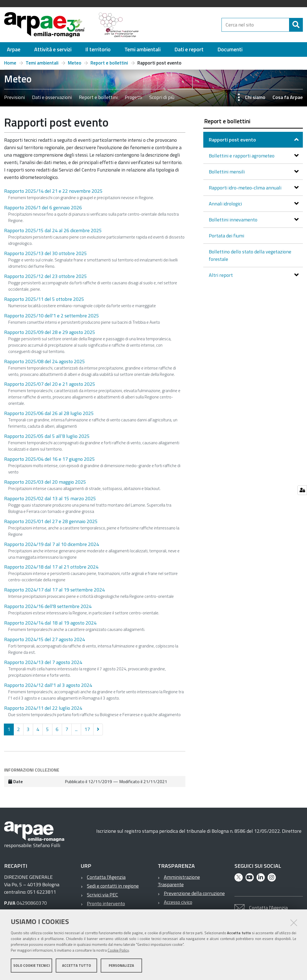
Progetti (133, 97)
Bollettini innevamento (234, 220)
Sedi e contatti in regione (113, 886)
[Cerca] (296, 25)
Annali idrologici (226, 204)
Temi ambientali (42, 63)
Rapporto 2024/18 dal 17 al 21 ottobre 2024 (51, 567)
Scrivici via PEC (102, 895)
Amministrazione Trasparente (179, 881)
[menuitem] (14, 49)
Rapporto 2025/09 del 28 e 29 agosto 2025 (50, 332)
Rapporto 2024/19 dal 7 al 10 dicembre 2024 (52, 544)
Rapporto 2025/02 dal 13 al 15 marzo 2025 (50, 498)
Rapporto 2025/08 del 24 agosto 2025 (45, 361)
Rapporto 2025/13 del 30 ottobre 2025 (46, 253)
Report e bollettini (109, 63)
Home (10, 63)
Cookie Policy (118, 950)
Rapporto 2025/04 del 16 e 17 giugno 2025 (50, 459)
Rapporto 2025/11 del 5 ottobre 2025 (44, 299)
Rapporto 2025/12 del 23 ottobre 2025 (46, 276)
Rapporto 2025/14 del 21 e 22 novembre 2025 (53, 191)
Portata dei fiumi (226, 236)
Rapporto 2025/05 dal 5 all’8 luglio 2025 (47, 436)
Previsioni (14, 97)
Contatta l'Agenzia (106, 877)
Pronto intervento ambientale (103, 907)
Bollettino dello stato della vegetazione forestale (250, 255)
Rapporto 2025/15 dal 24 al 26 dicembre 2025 (53, 230)
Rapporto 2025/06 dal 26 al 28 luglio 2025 (49, 413)
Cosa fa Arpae (288, 97)
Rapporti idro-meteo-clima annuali (246, 188)
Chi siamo (255, 97)
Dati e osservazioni (52, 97)
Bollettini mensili (227, 172)
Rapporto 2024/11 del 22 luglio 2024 (43, 708)
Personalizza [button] (121, 966)
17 (87, 729)
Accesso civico (178, 902)
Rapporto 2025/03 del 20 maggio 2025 (45, 482)
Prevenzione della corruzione (194, 893)
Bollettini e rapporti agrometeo (242, 156)
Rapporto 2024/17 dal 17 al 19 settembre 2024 (54, 590)
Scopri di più (162, 97)
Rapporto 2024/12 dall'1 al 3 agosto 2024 (48, 685)
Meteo (75, 63)
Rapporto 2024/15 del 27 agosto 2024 (45, 639)
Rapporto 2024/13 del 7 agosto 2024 (43, 662)
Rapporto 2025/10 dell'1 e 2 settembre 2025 (52, 316)
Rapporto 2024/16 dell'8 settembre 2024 (48, 606)
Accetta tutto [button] (77, 966)
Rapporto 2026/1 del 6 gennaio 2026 (43, 207)
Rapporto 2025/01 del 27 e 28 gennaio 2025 (51, 521)
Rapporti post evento (233, 140)
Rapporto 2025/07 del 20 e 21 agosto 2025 (50, 384)
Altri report (221, 275)
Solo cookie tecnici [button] (32, 966)
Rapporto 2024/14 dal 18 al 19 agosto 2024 (50, 623)
